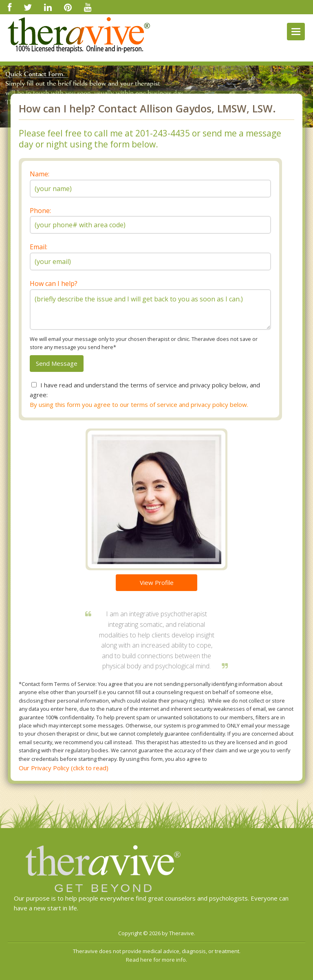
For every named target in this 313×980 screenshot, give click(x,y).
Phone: (40, 211)
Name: (40, 174)
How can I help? (54, 283)
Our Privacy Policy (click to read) (64, 768)
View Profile (157, 582)
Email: (39, 247)
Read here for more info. (156, 960)
